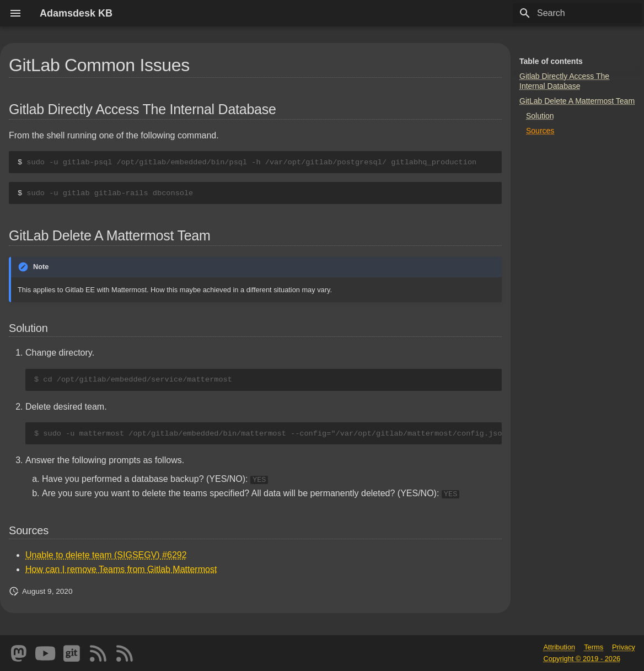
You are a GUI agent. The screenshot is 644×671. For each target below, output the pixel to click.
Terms (594, 647)
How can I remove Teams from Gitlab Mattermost (121, 569)
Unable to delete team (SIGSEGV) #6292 (106, 555)
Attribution (560, 647)
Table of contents (551, 61)
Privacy (624, 647)
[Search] (577, 13)
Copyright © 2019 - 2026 (582, 659)
